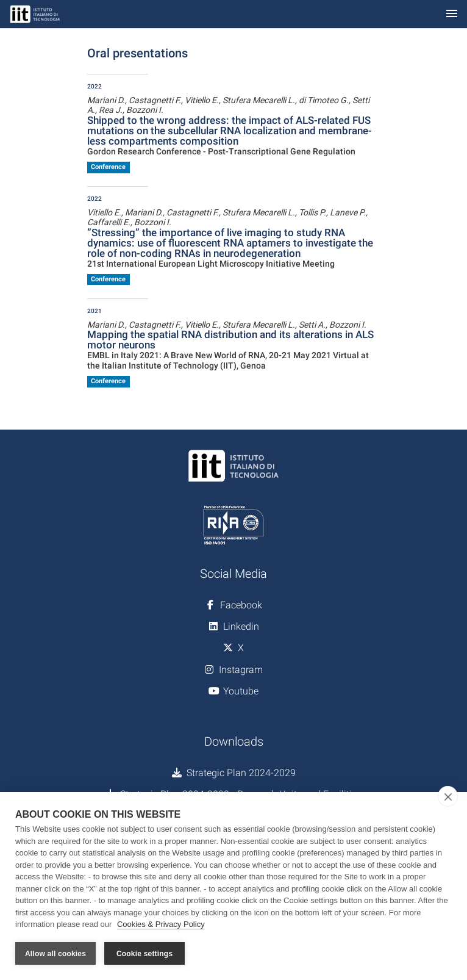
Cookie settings (144, 954)
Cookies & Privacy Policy (161, 924)
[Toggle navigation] (452, 14)
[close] (448, 796)
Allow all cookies (55, 954)
